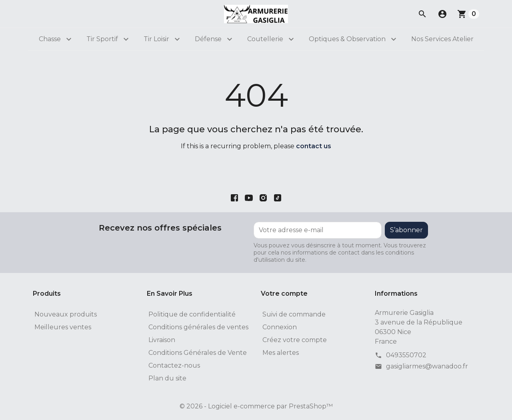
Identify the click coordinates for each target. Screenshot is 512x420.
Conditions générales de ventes (198, 327)
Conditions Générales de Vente (198, 353)
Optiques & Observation (347, 39)
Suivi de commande (294, 314)
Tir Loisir (156, 39)
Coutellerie (265, 39)
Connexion (280, 327)
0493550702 (406, 355)
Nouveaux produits (66, 314)
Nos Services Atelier (442, 39)
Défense (208, 39)
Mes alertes (281, 353)
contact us (314, 146)
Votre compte (284, 294)
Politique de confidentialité (192, 314)
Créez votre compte (295, 340)
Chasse (50, 39)
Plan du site (167, 378)
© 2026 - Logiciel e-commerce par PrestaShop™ (256, 406)
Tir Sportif (102, 39)
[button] (442, 14)
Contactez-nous (174, 365)
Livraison (162, 340)
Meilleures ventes (63, 327)
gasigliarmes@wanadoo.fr (427, 366)
